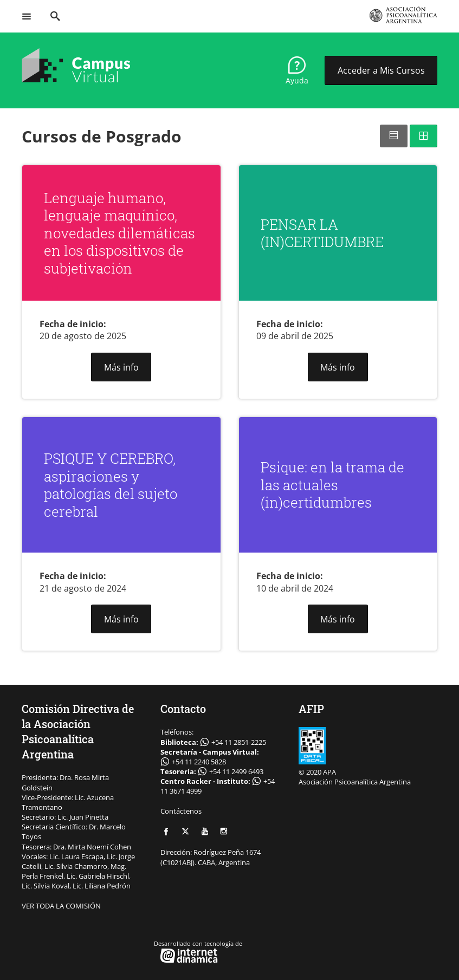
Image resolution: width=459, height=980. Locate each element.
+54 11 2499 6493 (236, 771)
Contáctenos (181, 811)
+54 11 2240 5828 (199, 762)
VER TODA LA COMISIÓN (61, 906)
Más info (121, 367)
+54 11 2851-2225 (239, 742)
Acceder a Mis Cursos (381, 70)
